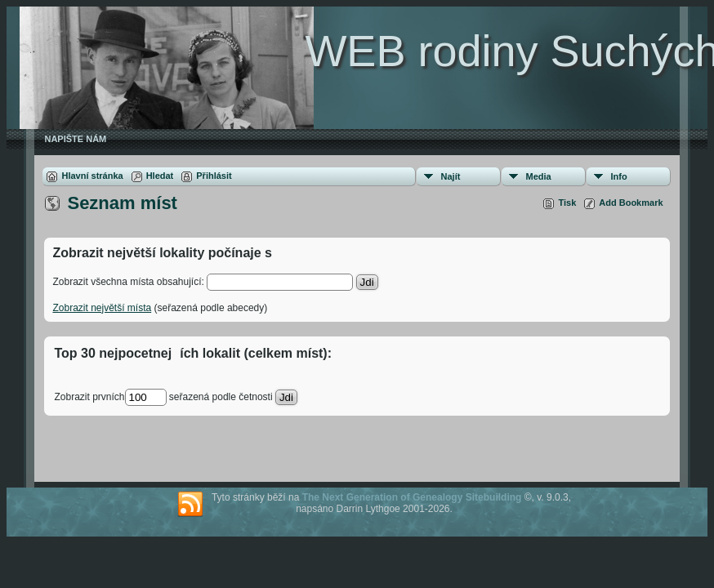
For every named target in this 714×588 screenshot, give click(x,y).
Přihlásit (214, 176)
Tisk (567, 203)
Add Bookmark (631, 203)
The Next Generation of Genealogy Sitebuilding (412, 497)
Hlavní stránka (92, 176)
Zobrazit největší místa (102, 308)
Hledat (160, 176)
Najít (451, 176)
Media (539, 176)
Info (619, 176)
